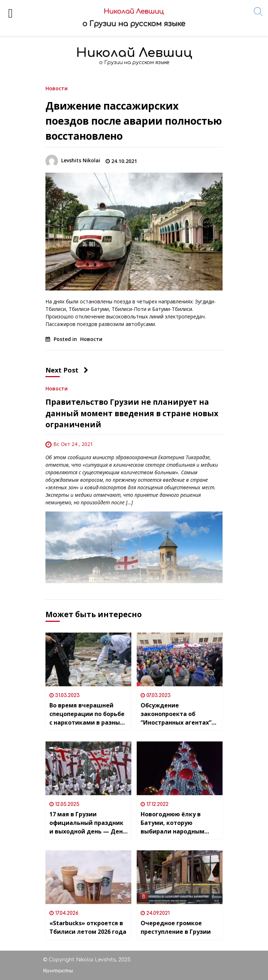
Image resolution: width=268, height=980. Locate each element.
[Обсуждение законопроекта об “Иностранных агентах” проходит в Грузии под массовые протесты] (180, 659)
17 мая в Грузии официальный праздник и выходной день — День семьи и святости (88, 823)
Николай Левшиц (134, 53)
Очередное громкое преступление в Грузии (176, 927)
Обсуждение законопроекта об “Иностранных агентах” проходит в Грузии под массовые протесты (176, 714)
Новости (57, 88)
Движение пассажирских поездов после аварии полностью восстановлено (134, 121)
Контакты (58, 971)
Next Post (67, 370)
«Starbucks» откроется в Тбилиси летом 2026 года (88, 927)
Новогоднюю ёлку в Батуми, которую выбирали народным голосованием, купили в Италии (177, 823)
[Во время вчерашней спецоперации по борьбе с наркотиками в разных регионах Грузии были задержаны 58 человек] (88, 659)
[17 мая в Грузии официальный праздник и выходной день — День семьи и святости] (88, 768)
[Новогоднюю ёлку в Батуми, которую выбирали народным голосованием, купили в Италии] (180, 768)
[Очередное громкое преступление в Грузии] (180, 877)
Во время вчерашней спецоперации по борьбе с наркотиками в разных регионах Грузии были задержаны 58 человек (87, 714)
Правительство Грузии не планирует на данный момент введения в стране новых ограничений (132, 413)
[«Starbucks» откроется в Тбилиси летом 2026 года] (88, 877)
